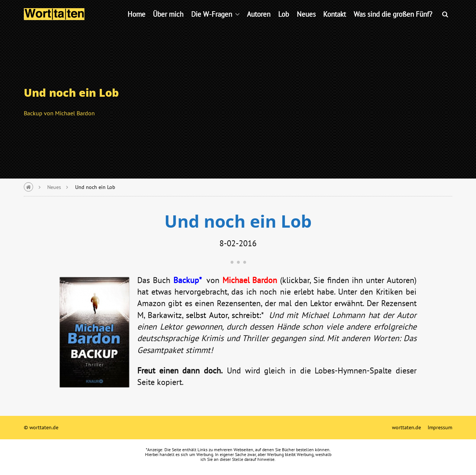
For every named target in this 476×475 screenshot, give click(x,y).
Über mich (168, 24)
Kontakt (335, 24)
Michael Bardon (250, 280)
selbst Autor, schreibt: (223, 315)
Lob (284, 24)
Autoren (259, 24)
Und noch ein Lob (95, 187)
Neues (306, 24)
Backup (186, 280)
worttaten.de (406, 427)
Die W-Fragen (212, 24)
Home (136, 24)
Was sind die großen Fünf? (393, 24)
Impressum (440, 427)
